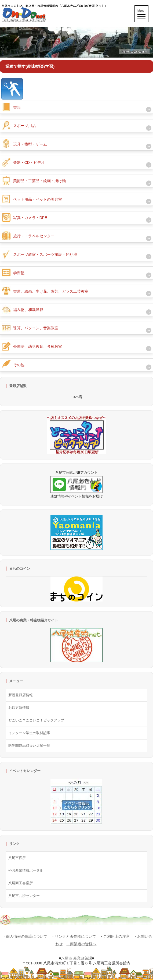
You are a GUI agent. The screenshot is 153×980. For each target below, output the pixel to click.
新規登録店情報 (21, 695)
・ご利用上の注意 (115, 936)
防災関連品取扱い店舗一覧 (29, 746)
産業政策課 (83, 958)
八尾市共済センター (24, 896)
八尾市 (67, 958)
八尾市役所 (17, 858)
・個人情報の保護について (25, 936)
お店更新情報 (19, 708)
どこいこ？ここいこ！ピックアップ (36, 720)
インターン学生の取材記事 (29, 733)
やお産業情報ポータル (26, 870)
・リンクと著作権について (74, 936)
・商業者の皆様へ (81, 944)
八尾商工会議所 (21, 883)
